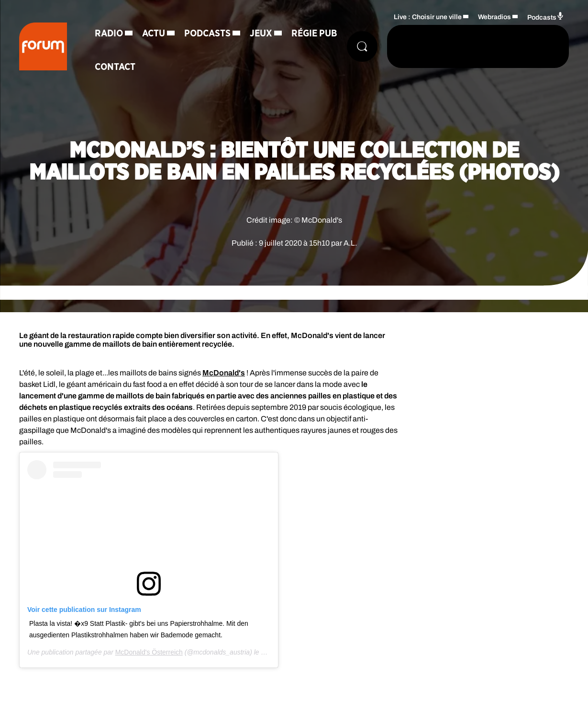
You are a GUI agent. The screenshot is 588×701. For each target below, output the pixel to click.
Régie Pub (314, 34)
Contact (115, 67)
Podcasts (207, 34)
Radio (109, 34)
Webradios (494, 17)
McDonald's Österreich (149, 652)
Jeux (261, 34)
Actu (154, 34)
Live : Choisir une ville (428, 17)
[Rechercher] (362, 46)
